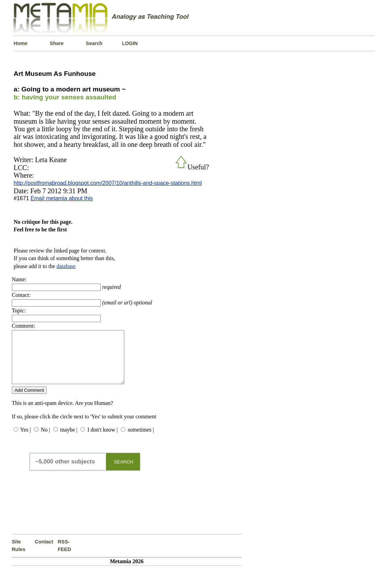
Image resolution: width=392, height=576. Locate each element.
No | (46, 440)
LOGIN (130, 43)
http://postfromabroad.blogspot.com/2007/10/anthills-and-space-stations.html (108, 183)
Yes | (25, 440)
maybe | (69, 440)
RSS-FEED (64, 556)
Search (94, 43)
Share (57, 43)
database (66, 266)
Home (20, 43)
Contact (44, 552)
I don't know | (102, 440)
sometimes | (141, 440)
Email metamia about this (62, 198)
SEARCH (124, 472)
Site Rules (19, 556)
